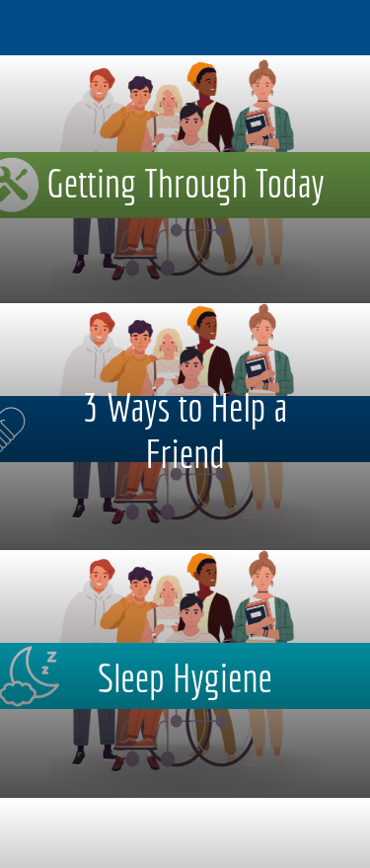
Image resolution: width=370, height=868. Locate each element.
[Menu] (28, 28)
